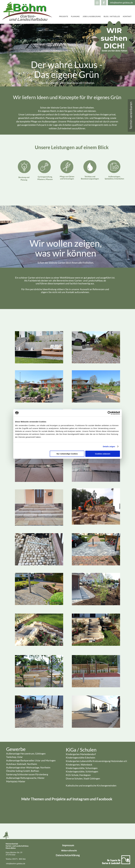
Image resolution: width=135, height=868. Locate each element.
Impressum (68, 845)
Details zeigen (109, 446)
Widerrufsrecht (69, 851)
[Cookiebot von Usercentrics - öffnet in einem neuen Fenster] (109, 413)
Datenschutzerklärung (68, 855)
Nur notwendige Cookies (67, 454)
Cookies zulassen (103, 454)
